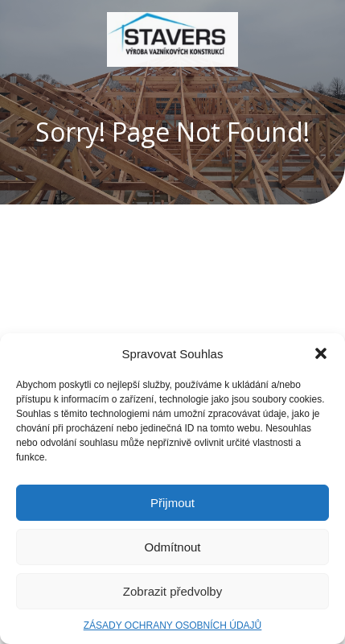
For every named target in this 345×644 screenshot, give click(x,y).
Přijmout (172, 503)
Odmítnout (172, 547)
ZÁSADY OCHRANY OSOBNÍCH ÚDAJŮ (173, 625)
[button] (321, 353)
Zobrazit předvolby (172, 591)
